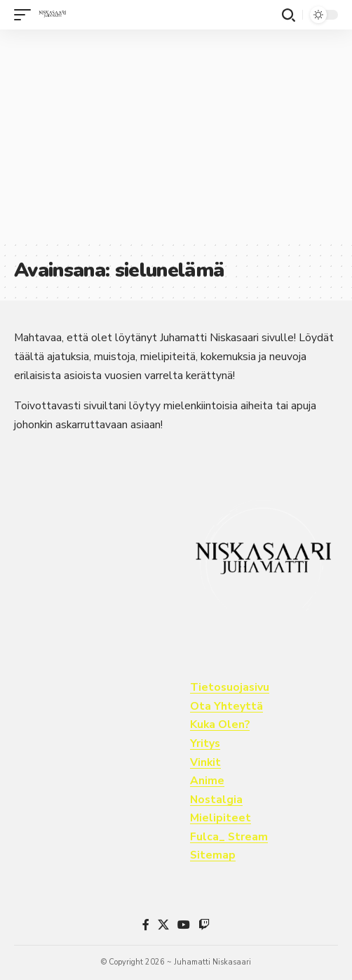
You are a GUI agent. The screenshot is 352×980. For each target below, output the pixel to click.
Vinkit (205, 762)
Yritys (205, 743)
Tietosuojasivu (230, 687)
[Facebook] (146, 925)
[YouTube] (184, 925)
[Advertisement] (176, 135)
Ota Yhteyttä (226, 706)
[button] (26, 15)
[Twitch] (204, 925)
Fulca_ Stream (229, 837)
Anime (207, 781)
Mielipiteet (221, 818)
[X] (163, 925)
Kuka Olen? (220, 724)
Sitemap (213, 855)
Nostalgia (216, 800)
